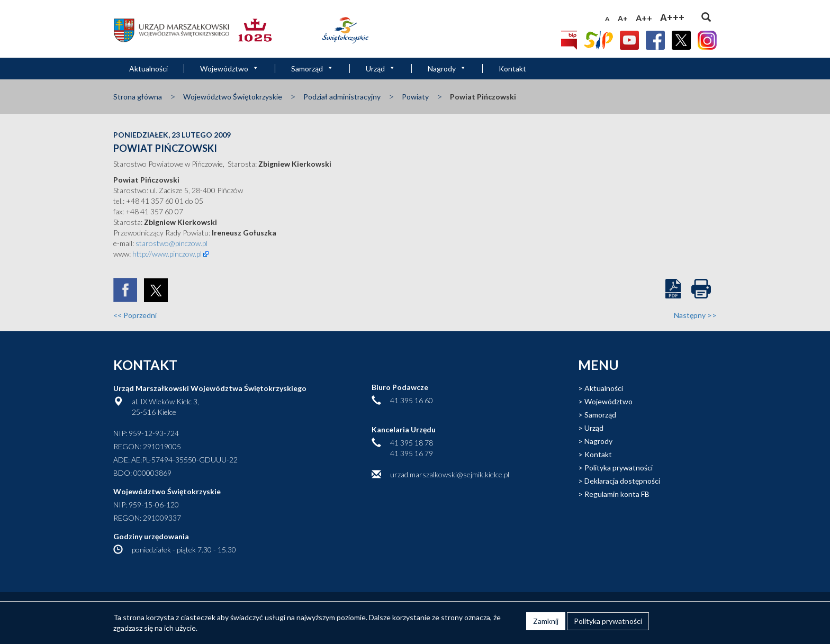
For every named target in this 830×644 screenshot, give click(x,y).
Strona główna (138, 97)
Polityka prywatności (619, 468)
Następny (695, 315)
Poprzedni (135, 315)
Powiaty (415, 97)
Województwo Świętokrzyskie (233, 97)
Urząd (381, 69)
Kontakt (512, 69)
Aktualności (148, 69)
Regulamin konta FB (617, 494)
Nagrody (447, 69)
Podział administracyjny (342, 97)
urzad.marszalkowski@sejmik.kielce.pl (450, 474)
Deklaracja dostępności (622, 481)
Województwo (229, 69)
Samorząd (312, 69)
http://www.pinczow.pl (167, 254)
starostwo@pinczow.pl (172, 243)
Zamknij (546, 621)
